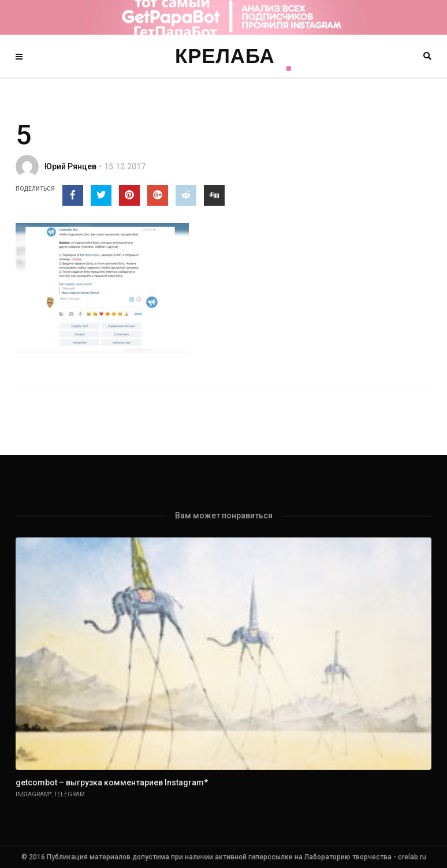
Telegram (70, 794)
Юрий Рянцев (70, 166)
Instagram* (34, 794)
